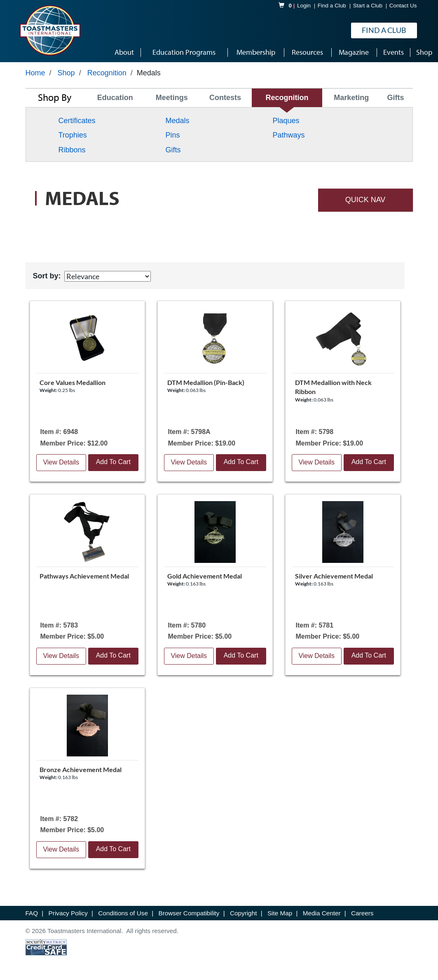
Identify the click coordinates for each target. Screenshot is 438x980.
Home (35, 73)
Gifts (395, 98)
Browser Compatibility (190, 913)
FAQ (33, 913)
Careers (362, 913)
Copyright (244, 913)
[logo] (50, 30)
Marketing (351, 98)
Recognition (107, 73)
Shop (66, 73)
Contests (225, 98)
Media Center (323, 913)
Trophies (73, 135)
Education (115, 98)
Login (304, 6)
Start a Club (368, 6)
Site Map (281, 913)
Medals (177, 121)
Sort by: (47, 276)
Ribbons (72, 150)
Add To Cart (113, 462)
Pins (172, 135)
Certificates (77, 121)
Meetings (172, 98)
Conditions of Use (124, 913)
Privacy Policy (69, 913)
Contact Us (403, 6)
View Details (61, 462)
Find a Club (332, 6)
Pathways (288, 135)
